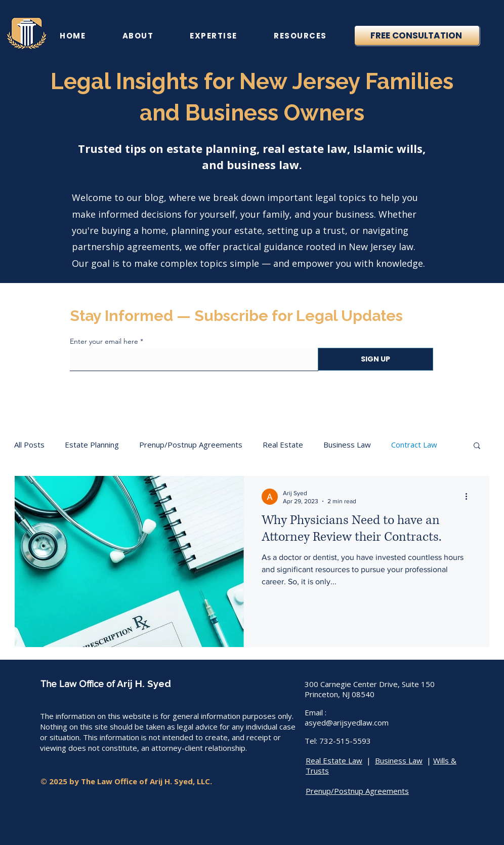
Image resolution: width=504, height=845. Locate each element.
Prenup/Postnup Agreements (191, 445)
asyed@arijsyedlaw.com (347, 722)
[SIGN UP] (375, 359)
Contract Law (414, 445)
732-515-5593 (345, 741)
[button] (477, 446)
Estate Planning (92, 445)
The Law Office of (79, 684)
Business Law (347, 445)
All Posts (29, 445)
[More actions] (470, 497)
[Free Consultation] (417, 35)
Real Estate (283, 445)
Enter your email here (104, 341)
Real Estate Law (334, 760)
